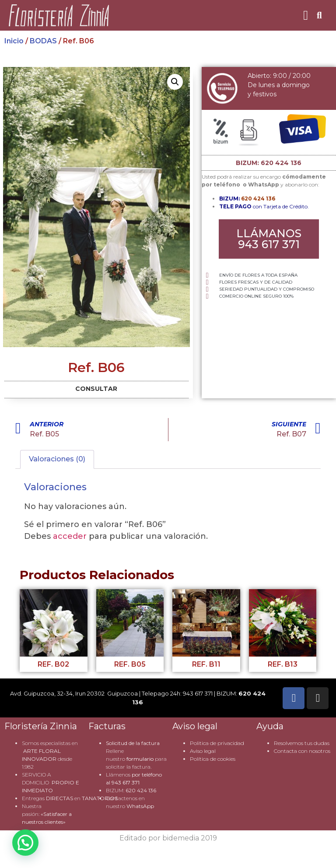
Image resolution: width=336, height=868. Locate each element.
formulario (140, 759)
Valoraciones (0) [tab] (57, 459)
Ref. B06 (96, 367)
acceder (70, 536)
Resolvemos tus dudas (302, 743)
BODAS (43, 41)
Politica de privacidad (217, 743)
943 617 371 (126, 782)
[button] (306, 16)
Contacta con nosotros (302, 751)
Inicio (14, 41)
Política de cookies (213, 759)
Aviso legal (203, 751)
